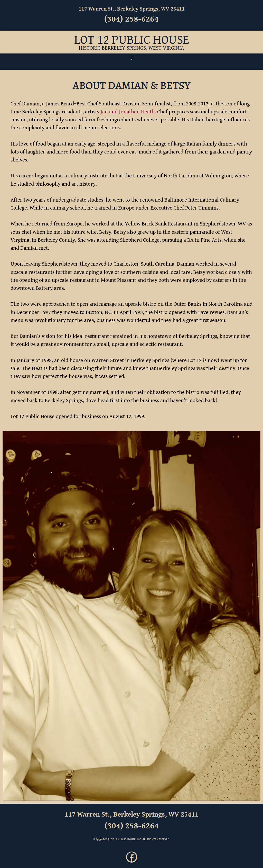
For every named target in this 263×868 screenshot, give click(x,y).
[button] (131, 58)
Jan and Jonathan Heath (128, 112)
